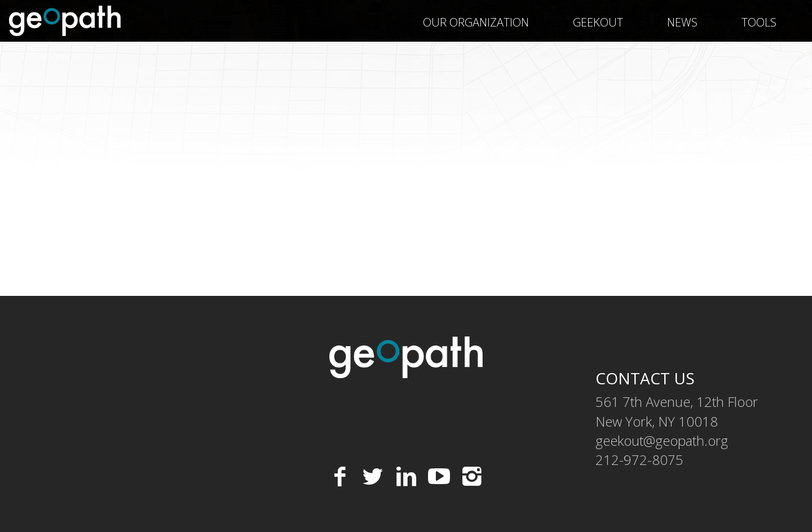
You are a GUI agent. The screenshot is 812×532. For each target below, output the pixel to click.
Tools (759, 22)
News (682, 22)
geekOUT (598, 22)
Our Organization (476, 22)
